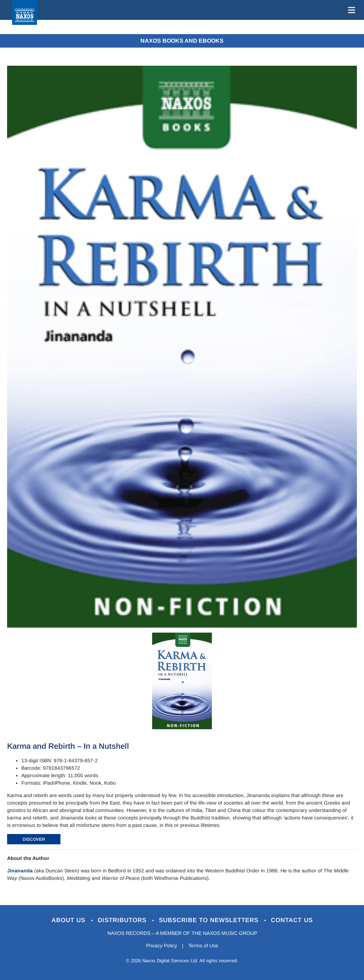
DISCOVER (34, 839)
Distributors (123, 920)
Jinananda (20, 871)
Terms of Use (203, 946)
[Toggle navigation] (350, 10)
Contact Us (292, 920)
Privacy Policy (162, 946)
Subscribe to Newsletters (210, 920)
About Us (69, 920)
